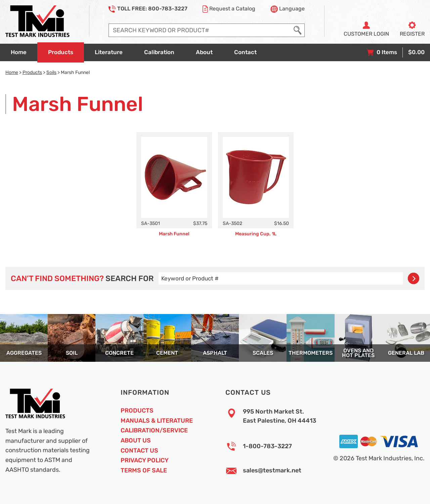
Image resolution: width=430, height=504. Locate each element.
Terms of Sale (144, 470)
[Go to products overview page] (61, 52)
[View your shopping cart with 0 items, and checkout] (395, 52)
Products (32, 72)
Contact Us (139, 451)
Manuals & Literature (157, 421)
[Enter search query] (200, 30)
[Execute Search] (297, 30)
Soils (51, 72)
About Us (136, 440)
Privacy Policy (145, 460)
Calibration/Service (154, 430)
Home (12, 72)
